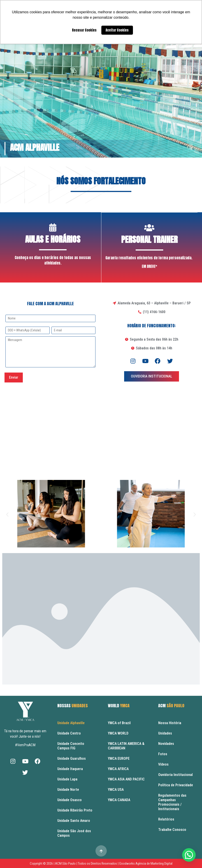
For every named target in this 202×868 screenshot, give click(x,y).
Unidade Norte (68, 789)
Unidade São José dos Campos (74, 833)
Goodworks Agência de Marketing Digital (146, 863)
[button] (7, 514)
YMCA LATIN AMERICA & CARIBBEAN (126, 746)
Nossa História (170, 723)
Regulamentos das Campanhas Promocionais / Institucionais (172, 802)
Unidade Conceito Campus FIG (71, 746)
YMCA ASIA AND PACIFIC (126, 779)
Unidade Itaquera (70, 769)
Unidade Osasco (70, 800)
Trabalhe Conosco (172, 829)
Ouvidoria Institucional (175, 774)
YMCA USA (116, 789)
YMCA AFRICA (118, 769)
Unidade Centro (69, 733)
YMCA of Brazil (119, 723)
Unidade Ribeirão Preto (75, 810)
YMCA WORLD (118, 733)
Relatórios (166, 819)
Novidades (166, 743)
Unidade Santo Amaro (74, 820)
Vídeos (163, 764)
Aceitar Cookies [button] (117, 30)
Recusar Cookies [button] (84, 30)
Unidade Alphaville (71, 723)
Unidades (165, 733)
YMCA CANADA (119, 800)
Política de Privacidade (176, 785)
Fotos (163, 754)
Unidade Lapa (67, 779)
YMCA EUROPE (119, 758)
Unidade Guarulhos (72, 758)
